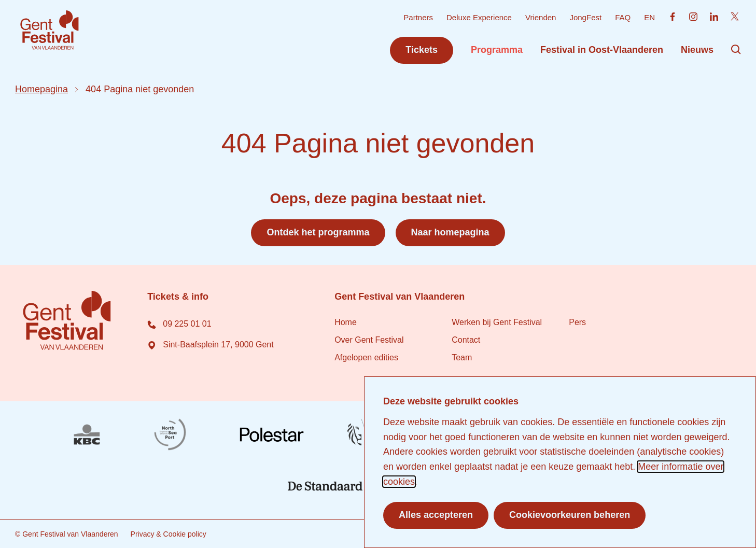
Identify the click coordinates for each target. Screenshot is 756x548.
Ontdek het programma (318, 232)
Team (462, 357)
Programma (497, 50)
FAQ (623, 17)
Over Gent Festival (369, 340)
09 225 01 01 (179, 324)
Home (346, 322)
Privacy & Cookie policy (169, 534)
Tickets (422, 50)
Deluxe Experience (479, 17)
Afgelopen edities (366, 357)
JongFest (585, 17)
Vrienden (541, 17)
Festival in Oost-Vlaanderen (602, 50)
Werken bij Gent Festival (497, 322)
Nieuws (697, 50)
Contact (466, 340)
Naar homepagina (450, 232)
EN (649, 17)
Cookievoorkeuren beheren (570, 515)
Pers (577, 322)
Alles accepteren (436, 515)
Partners (418, 17)
